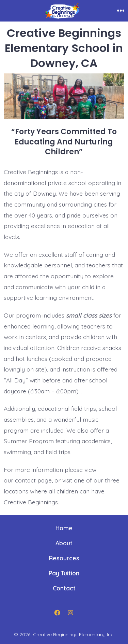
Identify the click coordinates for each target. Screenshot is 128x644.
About (64, 543)
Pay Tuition (64, 573)
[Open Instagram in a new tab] (71, 613)
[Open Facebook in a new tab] (58, 613)
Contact (64, 588)
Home (64, 528)
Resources (64, 558)
